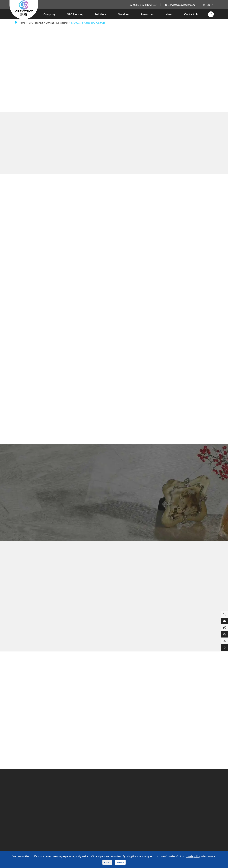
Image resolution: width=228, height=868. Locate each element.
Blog (135, 813)
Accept (120, 862)
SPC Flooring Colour (25, 813)
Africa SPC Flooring (57, 23)
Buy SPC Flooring (28, 64)
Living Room (73, 813)
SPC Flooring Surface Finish (29, 796)
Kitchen (71, 802)
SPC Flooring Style (24, 807)
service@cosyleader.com (182, 5)
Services (124, 14)
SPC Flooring (75, 14)
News (169, 14)
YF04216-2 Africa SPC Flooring (114, 640)
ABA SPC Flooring (24, 824)
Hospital (71, 824)
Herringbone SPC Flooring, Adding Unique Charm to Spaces (107, 729)
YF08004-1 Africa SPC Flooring (46, 640)
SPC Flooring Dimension (28, 802)
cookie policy (193, 856)
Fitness (71, 807)
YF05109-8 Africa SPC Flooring (182, 640)
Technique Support (106, 796)
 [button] (193, 64)
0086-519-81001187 (145, 5)
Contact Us (191, 14)
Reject (107, 862)
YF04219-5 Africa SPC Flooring (88, 23)
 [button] (193, 74)
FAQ (99, 802)
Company (50, 14)
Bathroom (72, 796)
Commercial (73, 818)
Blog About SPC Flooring (114, 668)
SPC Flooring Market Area (28, 818)
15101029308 (176, 815)
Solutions (101, 14)
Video (100, 807)
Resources (147, 14)
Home (22, 23)
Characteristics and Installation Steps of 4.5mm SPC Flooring (190, 726)
